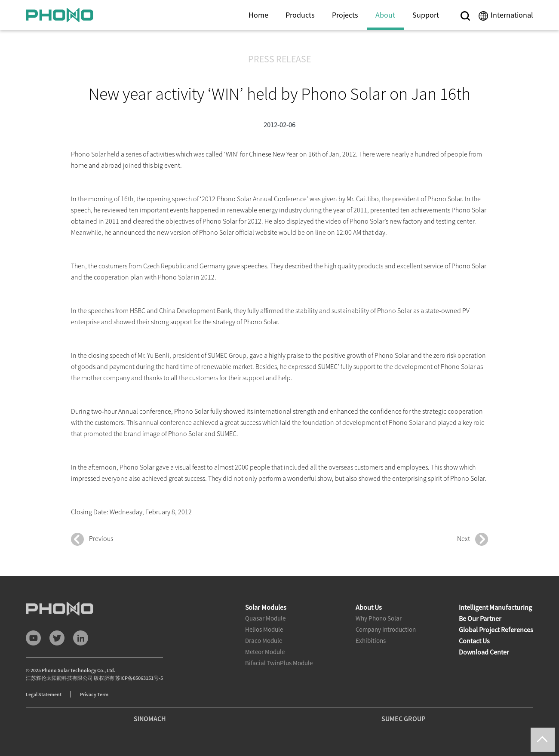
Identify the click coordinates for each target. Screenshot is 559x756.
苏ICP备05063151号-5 (139, 678)
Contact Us (474, 641)
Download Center (484, 652)
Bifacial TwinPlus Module (279, 663)
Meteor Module (265, 652)
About (385, 15)
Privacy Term (94, 694)
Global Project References (496, 630)
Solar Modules (266, 607)
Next (473, 539)
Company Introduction (386, 629)
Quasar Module (265, 618)
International (512, 15)
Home (258, 15)
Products (300, 15)
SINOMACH (150, 719)
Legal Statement (44, 694)
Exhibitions (371, 641)
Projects (345, 15)
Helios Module (264, 629)
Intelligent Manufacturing (495, 607)
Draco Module (264, 641)
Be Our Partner (480, 618)
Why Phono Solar (379, 618)
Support (426, 15)
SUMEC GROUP (403, 719)
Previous (92, 539)
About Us (369, 607)
